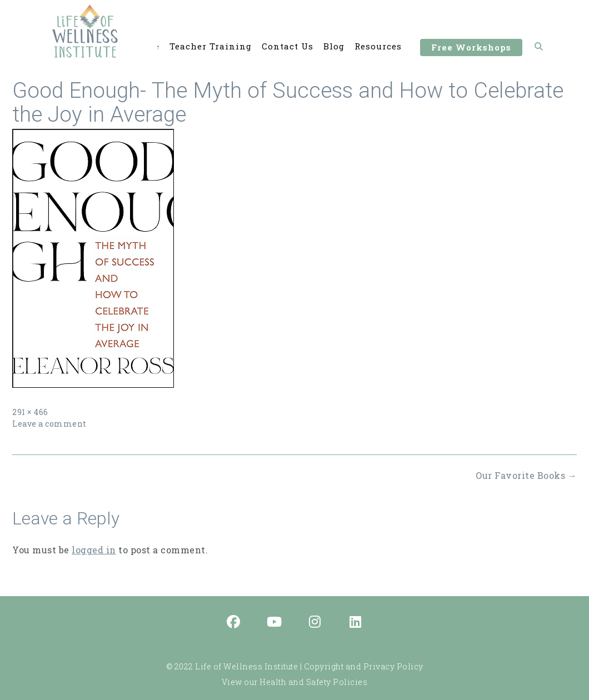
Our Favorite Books (526, 475)
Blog (334, 47)
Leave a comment (49, 424)
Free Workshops (471, 49)
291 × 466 (30, 412)
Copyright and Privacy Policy (364, 666)
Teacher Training (211, 47)
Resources (378, 47)
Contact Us (288, 47)
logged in (94, 550)
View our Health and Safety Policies (295, 682)
